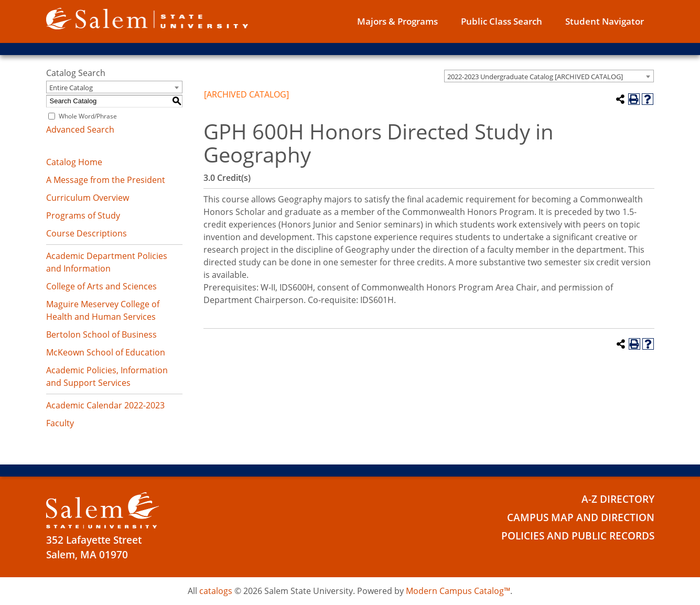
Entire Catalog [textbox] (71, 88)
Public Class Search (502, 21)
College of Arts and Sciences (101, 286)
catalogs (216, 591)
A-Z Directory (618, 499)
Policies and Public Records (578, 536)
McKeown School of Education (106, 352)
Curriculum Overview (88, 198)
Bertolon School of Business (101, 334)
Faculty (60, 423)
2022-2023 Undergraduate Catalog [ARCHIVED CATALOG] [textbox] (535, 77)
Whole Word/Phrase (88, 116)
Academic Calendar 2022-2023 (105, 405)
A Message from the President (106, 180)
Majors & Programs (397, 21)
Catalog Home (74, 162)
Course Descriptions (87, 233)
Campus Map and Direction (581, 517)
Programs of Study (83, 215)
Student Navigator (605, 21)
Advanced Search (80, 129)
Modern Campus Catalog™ (458, 591)
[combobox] (549, 76)
